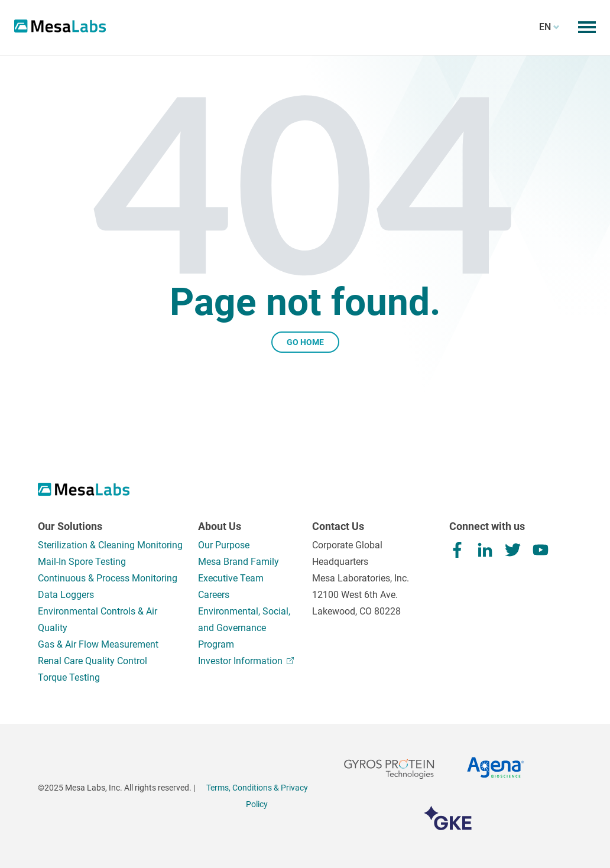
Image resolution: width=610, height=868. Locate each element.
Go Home (305, 342)
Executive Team (231, 578)
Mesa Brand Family (239, 562)
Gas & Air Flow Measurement (98, 644)
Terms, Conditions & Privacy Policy (257, 796)
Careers (214, 595)
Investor (246, 661)
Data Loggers (66, 595)
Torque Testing (69, 677)
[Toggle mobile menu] (587, 27)
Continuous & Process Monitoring (108, 578)
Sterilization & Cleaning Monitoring (110, 545)
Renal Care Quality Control (93, 661)
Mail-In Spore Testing (82, 562)
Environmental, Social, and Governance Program (244, 628)
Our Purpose (224, 545)
